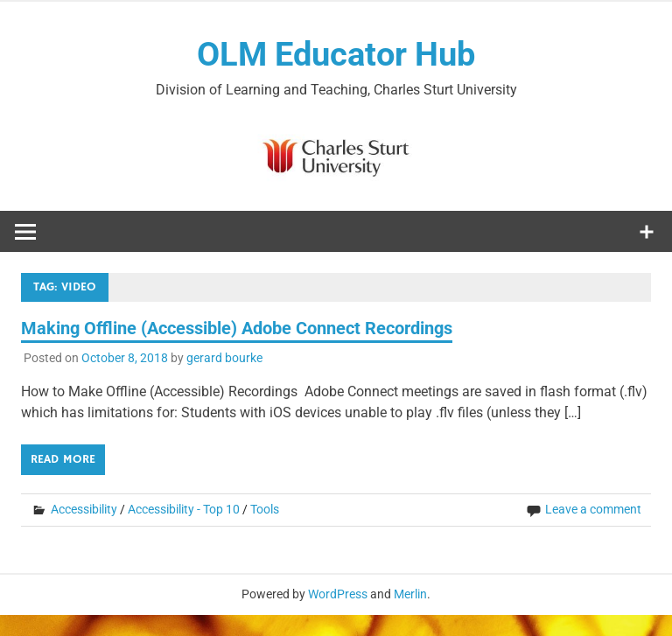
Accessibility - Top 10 (184, 509)
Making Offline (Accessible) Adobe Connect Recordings (237, 328)
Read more (63, 459)
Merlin (410, 594)
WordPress (338, 594)
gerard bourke (224, 358)
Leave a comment (593, 509)
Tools (265, 509)
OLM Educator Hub (336, 54)
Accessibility (84, 509)
